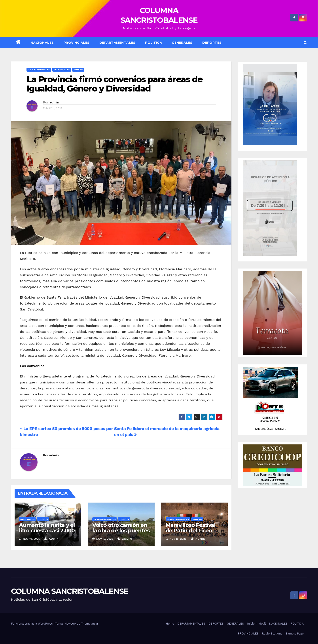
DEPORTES (212, 43)
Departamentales (39, 70)
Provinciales (77, 43)
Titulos (78, 70)
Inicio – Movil (256, 624)
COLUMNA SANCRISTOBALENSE (70, 591)
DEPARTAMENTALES (117, 43)
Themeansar (90, 624)
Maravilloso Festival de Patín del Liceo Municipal (191, 531)
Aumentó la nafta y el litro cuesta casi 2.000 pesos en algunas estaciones (47, 533)
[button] (305, 43)
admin (54, 102)
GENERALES (182, 43)
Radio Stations (272, 634)
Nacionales (27, 519)
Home (170, 624)
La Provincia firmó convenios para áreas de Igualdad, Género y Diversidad (115, 84)
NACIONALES (42, 43)
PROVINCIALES (248, 634)
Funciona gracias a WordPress (32, 624)
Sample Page (295, 634)
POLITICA (154, 43)
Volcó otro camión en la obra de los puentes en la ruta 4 (121, 531)
